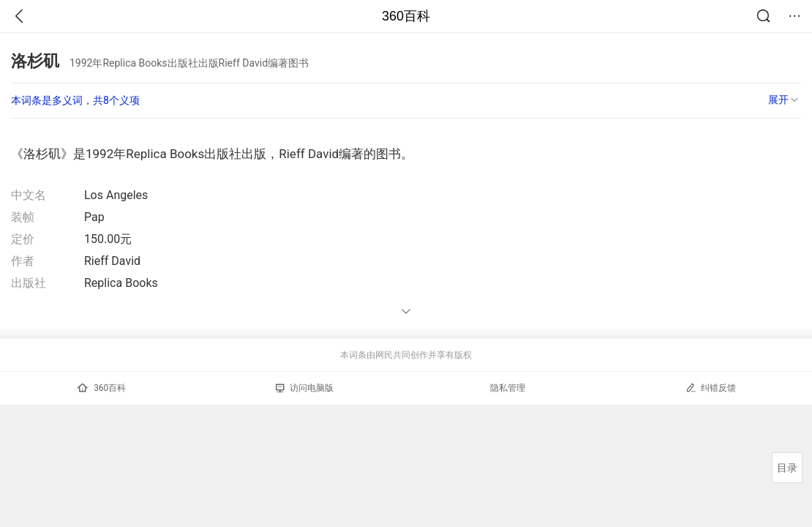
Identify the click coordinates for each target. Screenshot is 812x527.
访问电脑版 (305, 388)
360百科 (406, 16)
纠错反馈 (711, 388)
